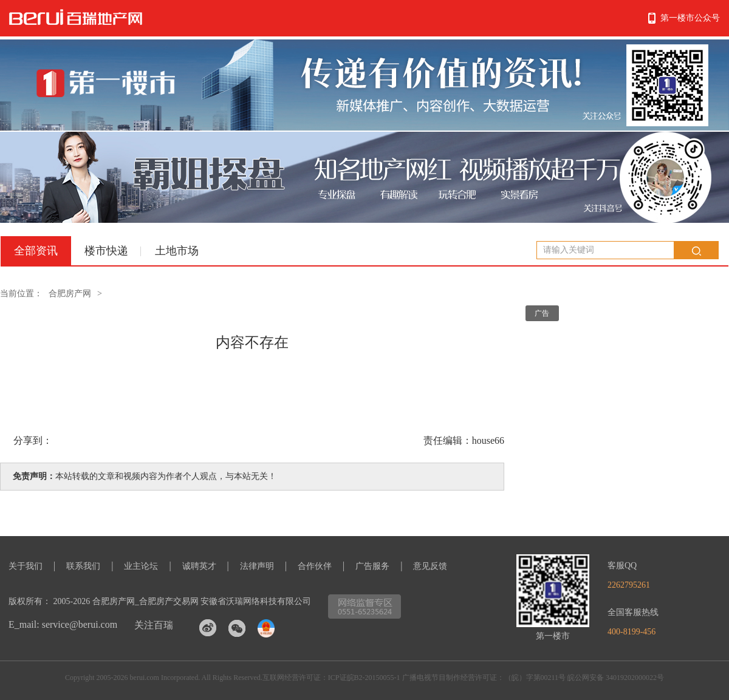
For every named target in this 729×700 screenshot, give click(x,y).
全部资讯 (36, 251)
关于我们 (26, 566)
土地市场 (177, 251)
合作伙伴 (315, 566)
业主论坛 (141, 566)
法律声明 (257, 566)
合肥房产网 (70, 294)
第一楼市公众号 (690, 18)
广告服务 (372, 566)
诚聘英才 (199, 566)
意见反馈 (430, 566)
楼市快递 (106, 251)
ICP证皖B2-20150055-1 (364, 678)
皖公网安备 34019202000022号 (616, 678)
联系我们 (83, 566)
